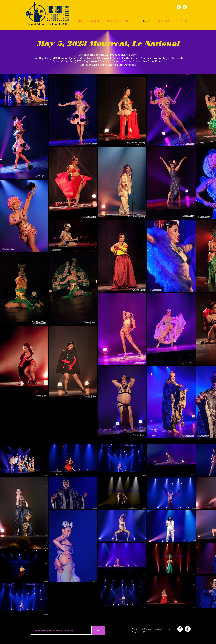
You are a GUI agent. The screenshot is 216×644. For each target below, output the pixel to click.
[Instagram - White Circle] (188, 629)
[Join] (98, 630)
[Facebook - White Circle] (180, 629)
